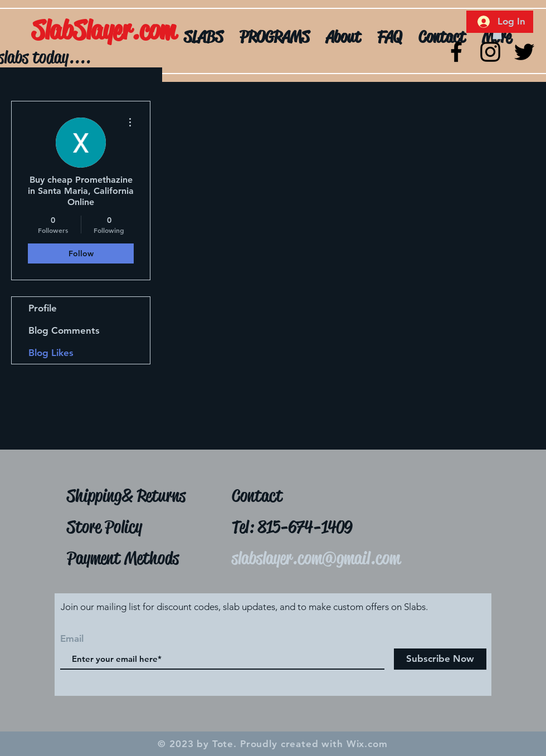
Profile (43, 308)
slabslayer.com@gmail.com (316, 558)
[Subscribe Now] (440, 659)
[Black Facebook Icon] (456, 52)
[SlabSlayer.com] (135, 31)
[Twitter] (524, 52)
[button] (497, 33)
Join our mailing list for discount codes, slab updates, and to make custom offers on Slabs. (244, 607)
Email (72, 639)
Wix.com (367, 744)
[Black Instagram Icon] (490, 52)
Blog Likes (51, 353)
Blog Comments (64, 330)
